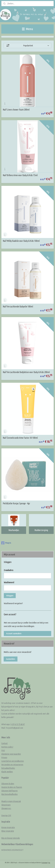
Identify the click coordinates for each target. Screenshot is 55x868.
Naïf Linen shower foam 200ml (16, 110)
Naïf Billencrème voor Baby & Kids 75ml (20, 175)
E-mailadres (9, 570)
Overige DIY (6, 815)
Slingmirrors (6, 808)
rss (49, 863)
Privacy (4, 757)
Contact (4, 743)
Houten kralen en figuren (12, 787)
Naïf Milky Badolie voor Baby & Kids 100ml (21, 241)
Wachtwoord (9, 582)
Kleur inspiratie (8, 831)
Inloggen (10, 596)
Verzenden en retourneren (12, 765)
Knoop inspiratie (8, 827)
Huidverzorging (41, 530)
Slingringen (6, 805)
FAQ (3, 750)
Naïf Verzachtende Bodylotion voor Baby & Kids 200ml (26, 372)
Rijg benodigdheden (9, 794)
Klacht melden (7, 772)
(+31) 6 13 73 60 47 (18, 724)
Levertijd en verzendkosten (13, 761)
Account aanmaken (14, 633)
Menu (27, 29)
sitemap (45, 863)
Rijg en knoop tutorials (11, 838)
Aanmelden (11, 659)
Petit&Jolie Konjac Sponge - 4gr (16, 503)
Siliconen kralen (8, 784)
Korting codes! (7, 747)
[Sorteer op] (27, 46)
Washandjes (14, 530)
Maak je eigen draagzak (11, 801)
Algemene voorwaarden (11, 754)
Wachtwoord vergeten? (13, 603)
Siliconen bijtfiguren (9, 791)
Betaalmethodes (8, 768)
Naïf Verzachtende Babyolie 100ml (18, 306)
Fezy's (6, 543)
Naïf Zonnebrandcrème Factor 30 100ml (20, 438)
